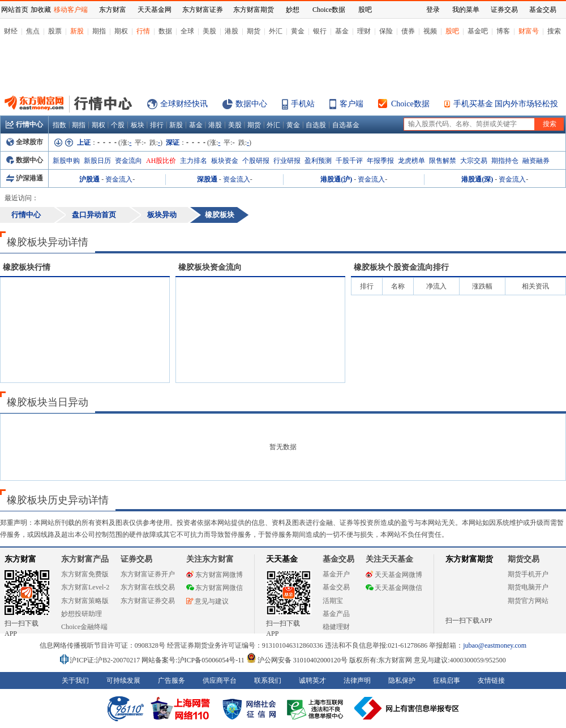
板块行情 (27, 267)
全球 (187, 31)
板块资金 (225, 161)
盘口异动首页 (94, 215)
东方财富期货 (469, 559)
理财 (364, 31)
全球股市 (25, 142)
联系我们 (268, 680)
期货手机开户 (528, 574)
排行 (157, 125)
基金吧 (478, 31)
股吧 (452, 31)
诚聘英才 (312, 680)
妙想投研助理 (82, 614)
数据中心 (251, 104)
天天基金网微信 (394, 588)
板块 (138, 125)
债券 (408, 31)
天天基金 (282, 559)
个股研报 (256, 161)
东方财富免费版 (85, 574)
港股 (231, 31)
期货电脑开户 (528, 587)
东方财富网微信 (215, 588)
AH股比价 (161, 161)
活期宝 (333, 601)
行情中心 (24, 124)
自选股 (316, 125)
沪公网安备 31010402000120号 (297, 660)
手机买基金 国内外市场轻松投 (506, 104)
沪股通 (89, 179)
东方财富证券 (203, 10)
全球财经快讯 (184, 104)
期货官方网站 (528, 601)
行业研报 (287, 161)
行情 (143, 31)
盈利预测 (318, 161)
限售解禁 (443, 161)
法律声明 (357, 680)
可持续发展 (123, 680)
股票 (55, 31)
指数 (59, 125)
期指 (99, 31)
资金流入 (119, 179)
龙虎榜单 (411, 161)
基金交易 (336, 587)
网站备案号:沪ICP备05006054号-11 (194, 660)
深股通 (207, 179)
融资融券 (536, 161)
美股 (209, 31)
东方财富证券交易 (148, 601)
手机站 (303, 104)
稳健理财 (336, 627)
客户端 (351, 104)
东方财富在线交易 (148, 587)
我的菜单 (466, 10)
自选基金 (346, 125)
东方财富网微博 (215, 575)
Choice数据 (410, 104)
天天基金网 (155, 10)
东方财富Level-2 (85, 587)
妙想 (293, 10)
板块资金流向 (210, 267)
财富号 (529, 31)
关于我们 (75, 680)
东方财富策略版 (85, 601)
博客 (503, 31)
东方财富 (20, 559)
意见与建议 (207, 601)
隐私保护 (402, 680)
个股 (118, 125)
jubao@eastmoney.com (495, 645)
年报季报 (380, 161)
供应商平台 (220, 680)
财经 (11, 31)
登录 (433, 10)
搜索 (554, 31)
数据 (165, 31)
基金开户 (336, 574)
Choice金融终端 (84, 627)
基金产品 (336, 614)
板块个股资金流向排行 (401, 267)
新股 (77, 31)
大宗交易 (474, 161)
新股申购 (66, 161)
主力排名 (194, 161)
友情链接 (491, 680)
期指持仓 (505, 161)
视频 (430, 31)
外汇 (276, 31)
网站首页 (15, 10)
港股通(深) (477, 179)
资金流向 (128, 161)
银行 (320, 31)
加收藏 (41, 10)
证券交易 (504, 10)
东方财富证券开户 (148, 574)
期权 (121, 31)
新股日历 (97, 161)
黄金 (298, 31)
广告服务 (171, 680)
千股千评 (349, 161)
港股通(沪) (336, 179)
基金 (342, 31)
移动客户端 (71, 10)
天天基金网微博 (394, 575)
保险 (386, 31)
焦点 (33, 31)
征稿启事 (447, 680)
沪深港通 (25, 178)
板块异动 (162, 215)
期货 (254, 31)
